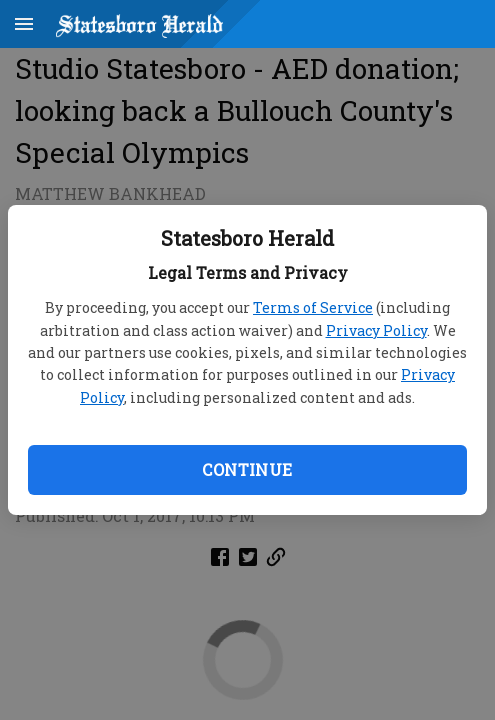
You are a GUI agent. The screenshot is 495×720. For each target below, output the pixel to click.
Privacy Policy (376, 330)
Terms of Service (313, 307)
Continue (247, 469)
